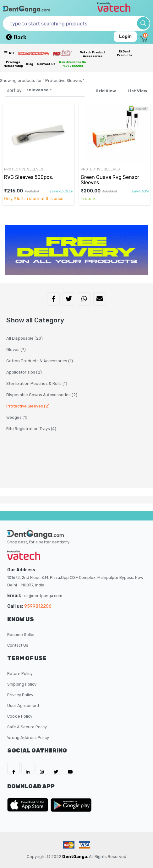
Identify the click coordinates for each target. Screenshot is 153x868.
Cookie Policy (20, 716)
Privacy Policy (20, 695)
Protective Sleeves (24, 169)
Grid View (106, 91)
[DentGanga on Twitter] (56, 768)
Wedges (17, 417)
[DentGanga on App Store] (29, 805)
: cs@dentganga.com (42, 596)
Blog (30, 64)
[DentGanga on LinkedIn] (28, 768)
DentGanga (75, 857)
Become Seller (21, 635)
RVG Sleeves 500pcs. (29, 177)
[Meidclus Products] (62, 53)
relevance (38, 90)
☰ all (9, 53)
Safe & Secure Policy (27, 727)
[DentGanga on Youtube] (70, 768)
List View (137, 91)
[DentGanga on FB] (14, 768)
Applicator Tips (24, 372)
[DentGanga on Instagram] (42, 768)
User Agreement (23, 706)
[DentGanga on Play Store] (71, 805)
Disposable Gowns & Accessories (42, 395)
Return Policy (20, 674)
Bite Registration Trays (31, 429)
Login (125, 37)
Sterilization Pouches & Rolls (37, 383)
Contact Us (46, 64)
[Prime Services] (33, 53)
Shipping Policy (22, 684)
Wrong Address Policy (28, 738)
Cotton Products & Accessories (40, 361)
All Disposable (25, 338)
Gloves (16, 350)
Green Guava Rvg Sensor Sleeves (110, 180)
